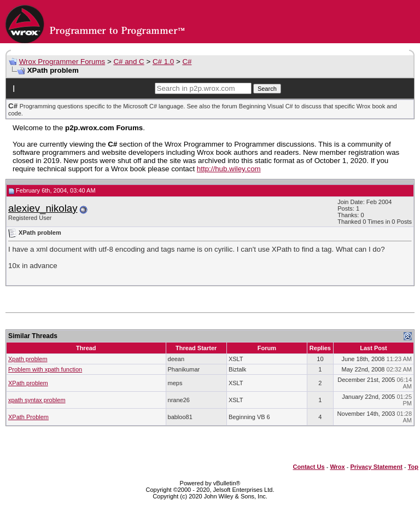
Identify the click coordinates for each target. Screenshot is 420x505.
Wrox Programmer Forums (62, 62)
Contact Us (309, 467)
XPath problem (28, 383)
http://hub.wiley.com (229, 169)
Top (413, 467)
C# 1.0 (163, 62)
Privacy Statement (376, 467)
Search (267, 89)
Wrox (337, 467)
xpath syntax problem (37, 400)
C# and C (129, 62)
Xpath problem (28, 359)
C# (187, 62)
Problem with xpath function (45, 369)
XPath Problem (28, 417)
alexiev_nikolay (43, 208)
